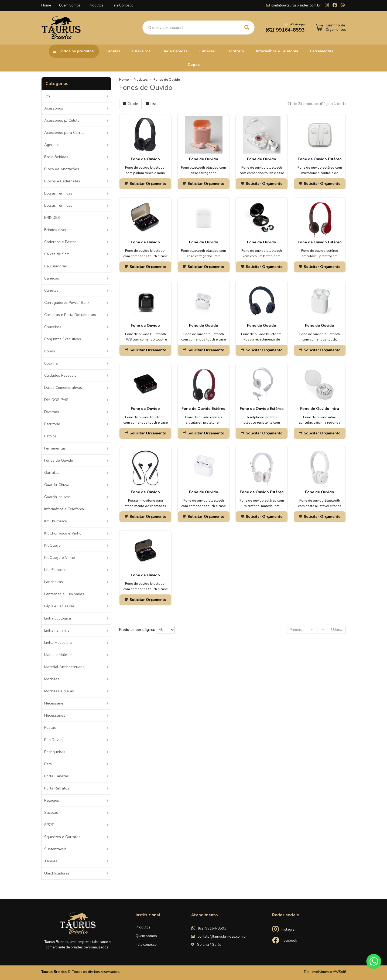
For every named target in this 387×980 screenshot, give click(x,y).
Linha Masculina (58, 643)
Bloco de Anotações (62, 169)
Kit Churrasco (56, 521)
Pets (48, 764)
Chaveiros (141, 51)
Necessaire (54, 703)
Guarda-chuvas (57, 497)
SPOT (49, 825)
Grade (130, 104)
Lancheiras (54, 582)
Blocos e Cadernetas (62, 181)
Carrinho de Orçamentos (336, 28)
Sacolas (51, 813)
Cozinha (51, 363)
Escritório (235, 51)
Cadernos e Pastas (60, 242)
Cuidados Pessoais (60, 375)
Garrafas (52, 473)
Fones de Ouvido (59, 460)
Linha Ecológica (58, 618)
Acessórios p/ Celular (63, 120)
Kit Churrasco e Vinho (63, 533)
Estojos (50, 436)
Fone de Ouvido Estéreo (320, 242)
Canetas (113, 51)
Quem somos (146, 936)
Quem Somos (70, 5)
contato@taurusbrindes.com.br (296, 5)
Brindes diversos (58, 230)
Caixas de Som (57, 254)
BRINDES (52, 218)
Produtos (96, 5)
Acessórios (54, 108)
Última (337, 630)
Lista (152, 104)
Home (46, 5)
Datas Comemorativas (63, 388)
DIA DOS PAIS (56, 400)
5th (47, 96)
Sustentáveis (55, 849)
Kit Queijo (52, 545)
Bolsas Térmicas (58, 193)
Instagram (290, 930)
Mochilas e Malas (59, 691)
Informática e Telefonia (277, 51)
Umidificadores (57, 873)
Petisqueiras (55, 752)
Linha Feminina (57, 630)
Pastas (50, 728)
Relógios (52, 800)
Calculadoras (56, 266)
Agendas (52, 145)
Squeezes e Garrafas (62, 837)
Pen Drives (53, 740)
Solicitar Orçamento (145, 184)
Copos (194, 65)
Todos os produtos (76, 51)
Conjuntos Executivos (63, 339)
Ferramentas (322, 51)
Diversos (52, 412)
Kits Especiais (56, 570)
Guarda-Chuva (57, 485)
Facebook (289, 941)
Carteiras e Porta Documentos (70, 315)
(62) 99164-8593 (212, 928)
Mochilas (52, 679)
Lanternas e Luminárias (64, 594)
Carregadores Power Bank (67, 303)
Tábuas (51, 861)
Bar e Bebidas (175, 51)
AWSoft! (339, 972)
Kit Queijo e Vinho (60, 558)
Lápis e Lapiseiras (59, 606)
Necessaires (55, 715)
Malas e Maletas (58, 655)
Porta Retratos (57, 788)
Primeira (297, 630)
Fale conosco (146, 945)
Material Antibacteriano (64, 667)
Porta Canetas (56, 776)
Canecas (207, 51)
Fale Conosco (123, 5)
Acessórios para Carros (64, 133)
